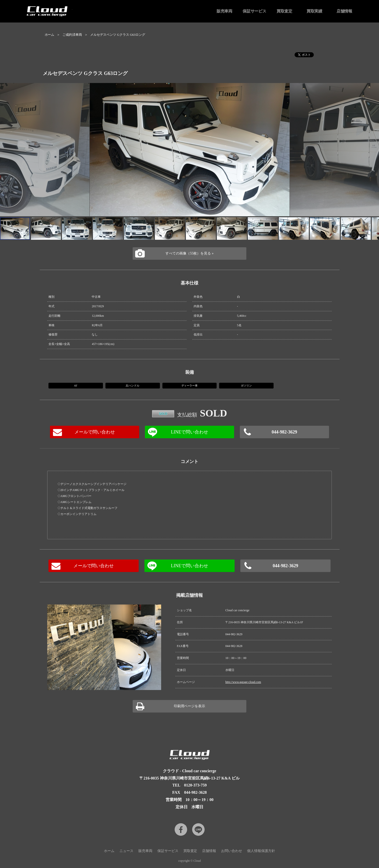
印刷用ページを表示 (190, 706)
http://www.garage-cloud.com (243, 682)
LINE (198, 829)
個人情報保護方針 (261, 851)
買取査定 (285, 11)
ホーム (50, 35)
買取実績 (315, 11)
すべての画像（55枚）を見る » (189, 253)
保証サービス (255, 11)
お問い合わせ (232, 851)
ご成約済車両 (72, 35)
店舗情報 (345, 11)
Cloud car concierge (47, 11)
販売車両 (225, 11)
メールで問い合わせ (95, 432)
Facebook (181, 829)
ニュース (126, 851)
